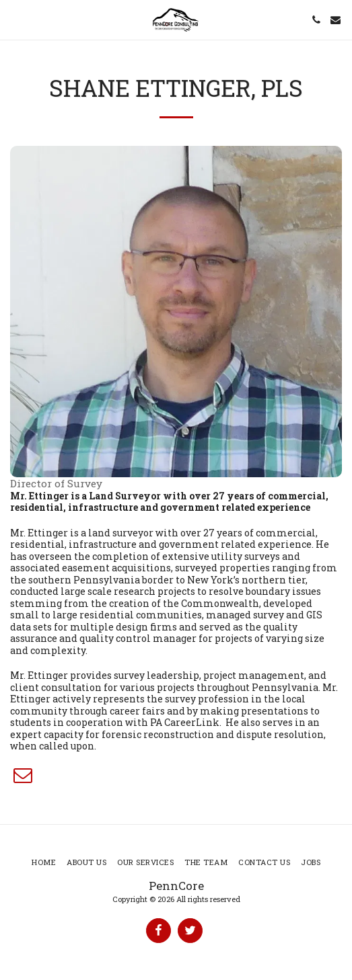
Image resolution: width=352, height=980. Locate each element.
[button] (15, 19)
